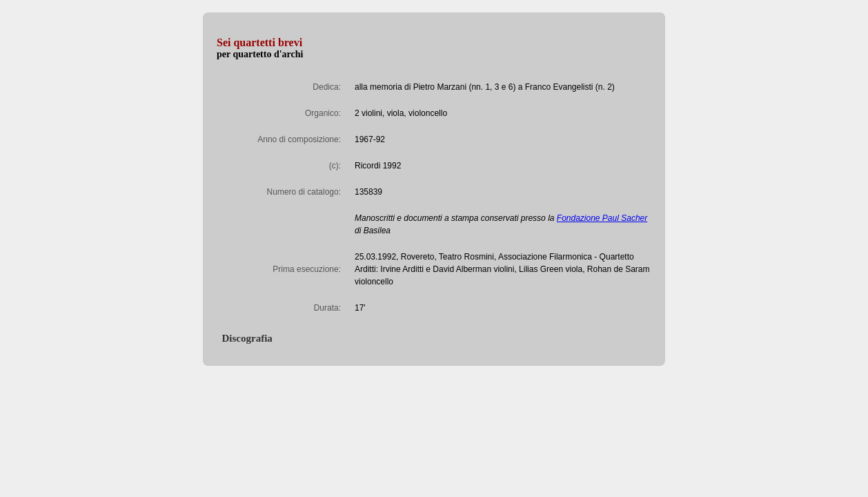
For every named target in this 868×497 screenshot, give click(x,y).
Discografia (245, 338)
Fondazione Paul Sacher (602, 218)
